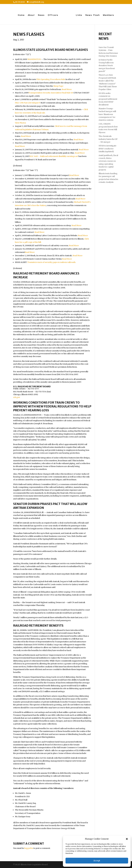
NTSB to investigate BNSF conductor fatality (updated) (107, 149)
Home (21, 15)
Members (109, 15)
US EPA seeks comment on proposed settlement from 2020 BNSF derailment (108, 99)
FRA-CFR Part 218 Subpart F (28, 103)
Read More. (67, 89)
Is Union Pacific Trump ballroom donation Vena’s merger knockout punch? (107, 66)
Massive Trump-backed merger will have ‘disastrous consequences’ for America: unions (107, 114)
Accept (97, 861)
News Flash (93, 15)
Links (80, 15)
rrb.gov (17, 397)
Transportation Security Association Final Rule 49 (51, 93)
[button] (127, 839)
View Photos (20, 123)
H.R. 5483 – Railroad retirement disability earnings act (54, 156)
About (31, 15)
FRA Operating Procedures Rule (51, 79)
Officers (52, 15)
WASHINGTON (34, 59)
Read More (26, 136)
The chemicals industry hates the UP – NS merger (108, 139)
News (41, 15)
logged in (29, 848)
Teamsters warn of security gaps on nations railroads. (52, 262)
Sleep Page (58, 86)
